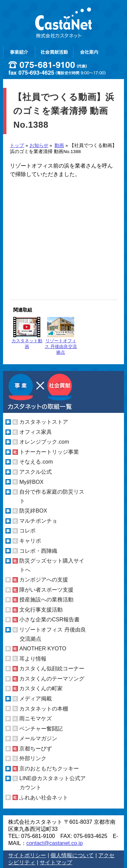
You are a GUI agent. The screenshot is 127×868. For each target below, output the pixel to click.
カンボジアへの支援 (44, 580)
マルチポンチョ (38, 521)
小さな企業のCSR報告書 (49, 619)
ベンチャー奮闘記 (41, 729)
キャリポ (30, 541)
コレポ (27, 531)
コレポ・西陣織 (38, 551)
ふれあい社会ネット (44, 798)
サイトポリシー (27, 855)
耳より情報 (33, 659)
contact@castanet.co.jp (55, 843)
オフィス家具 (36, 432)
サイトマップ (56, 862)
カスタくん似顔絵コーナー (52, 668)
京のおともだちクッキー (49, 768)
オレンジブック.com (44, 442)
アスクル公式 (36, 472)
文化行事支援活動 (41, 610)
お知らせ (39, 145)
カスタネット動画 (27, 333)
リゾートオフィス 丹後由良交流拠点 (61, 336)
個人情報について (72, 855)
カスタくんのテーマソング (52, 679)
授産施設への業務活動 (46, 600)
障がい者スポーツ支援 (46, 590)
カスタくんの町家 (41, 688)
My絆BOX (31, 482)
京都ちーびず (36, 749)
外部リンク (33, 758)
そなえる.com (36, 462)
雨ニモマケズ (36, 718)
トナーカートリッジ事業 (49, 452)
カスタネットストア (44, 422)
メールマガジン (38, 738)
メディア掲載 (36, 699)
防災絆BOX (33, 511)
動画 (59, 145)
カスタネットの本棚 (44, 709)
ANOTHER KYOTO (43, 649)
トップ (17, 145)
